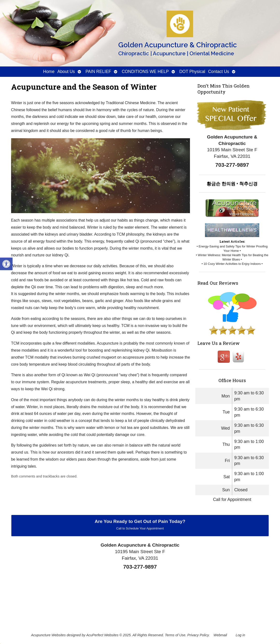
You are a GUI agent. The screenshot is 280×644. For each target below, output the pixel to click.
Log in (240, 635)
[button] (6, 264)
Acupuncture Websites (48, 635)
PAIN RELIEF (98, 72)
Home (49, 72)
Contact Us (219, 72)
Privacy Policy (198, 635)
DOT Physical (192, 72)
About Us (66, 72)
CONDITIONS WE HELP (145, 72)
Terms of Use (175, 635)
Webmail (220, 635)
